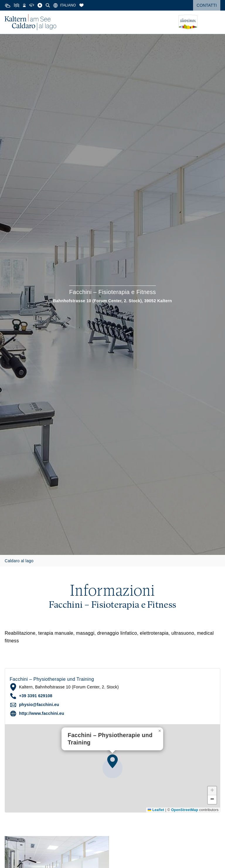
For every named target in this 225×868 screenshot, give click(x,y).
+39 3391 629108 (36, 696)
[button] (112, 761)
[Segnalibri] (81, 5)
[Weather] (7, 5)
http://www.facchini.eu (42, 713)
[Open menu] (216, 22)
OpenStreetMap (185, 810)
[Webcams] (24, 5)
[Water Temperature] (17, 5)
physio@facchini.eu (39, 705)
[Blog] (40, 5)
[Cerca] (48, 5)
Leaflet (156, 810)
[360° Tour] (32, 5)
